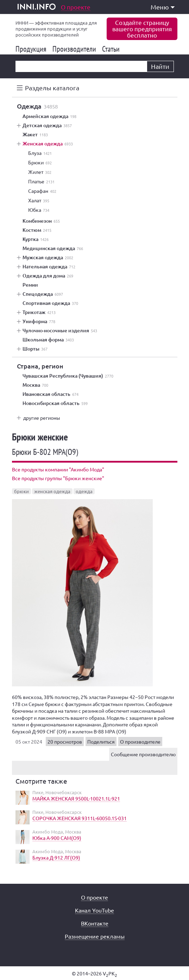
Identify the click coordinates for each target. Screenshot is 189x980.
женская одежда (52, 491)
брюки (21, 491)
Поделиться (101, 741)
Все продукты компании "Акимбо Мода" (58, 469)
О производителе (140, 741)
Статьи (112, 49)
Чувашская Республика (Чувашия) (68, 376)
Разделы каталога (52, 88)
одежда (84, 491)
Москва (35, 385)
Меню (163, 7)
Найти (160, 66)
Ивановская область (51, 394)
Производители (75, 49)
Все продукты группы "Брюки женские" (58, 478)
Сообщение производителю (143, 754)
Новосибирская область (55, 403)
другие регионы (42, 418)
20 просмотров (65, 741)
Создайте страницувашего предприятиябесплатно (142, 29)
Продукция (32, 49)
